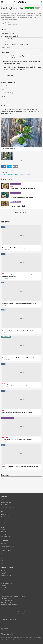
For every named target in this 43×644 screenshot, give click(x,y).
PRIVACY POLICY (5, 599)
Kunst (2, 558)
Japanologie (4, 572)
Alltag (3, 527)
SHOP (2, 591)
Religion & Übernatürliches (7, 547)
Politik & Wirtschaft (5, 506)
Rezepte (3, 574)
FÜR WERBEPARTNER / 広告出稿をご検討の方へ (13, 597)
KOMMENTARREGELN (7, 601)
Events (2, 501)
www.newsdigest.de (5, 629)
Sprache (3, 530)
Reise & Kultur (4, 577)
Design (2, 562)
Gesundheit (4, 531)
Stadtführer (4, 523)
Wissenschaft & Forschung (7, 508)
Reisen (3, 512)
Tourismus (3, 514)
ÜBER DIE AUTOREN (6, 593)
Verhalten (3, 533)
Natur (2, 521)
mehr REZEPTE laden (22, 212)
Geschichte (4, 543)
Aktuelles (4, 497)
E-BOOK (3, 589)
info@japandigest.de (5, 630)
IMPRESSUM (4, 585)
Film (2, 557)
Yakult (28, 175)
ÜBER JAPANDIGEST (6, 583)
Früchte (3, 175)
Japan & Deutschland (6, 575)
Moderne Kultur (6, 551)
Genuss (3, 570)
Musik (2, 560)
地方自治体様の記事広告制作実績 (9, 605)
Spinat (23, 175)
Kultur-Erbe (4, 541)
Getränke (10, 175)
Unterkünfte (4, 520)
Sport (2, 563)
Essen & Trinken (5, 516)
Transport (3, 518)
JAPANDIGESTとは (6, 603)
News (2, 499)
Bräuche (3, 545)
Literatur (3, 555)
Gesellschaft (4, 504)
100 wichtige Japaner (6, 503)
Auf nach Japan (5, 535)
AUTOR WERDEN (5, 595)
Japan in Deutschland (8, 568)
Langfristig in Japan (5, 536)
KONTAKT (4, 587)
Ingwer (17, 175)
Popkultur (3, 553)
